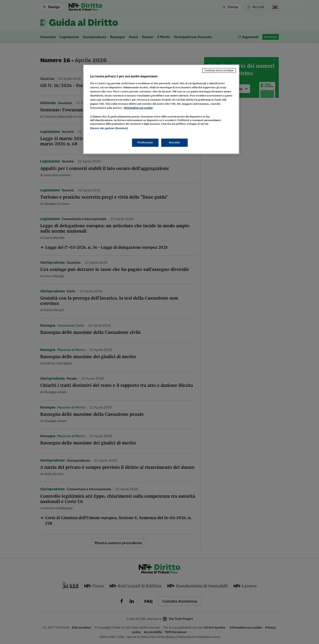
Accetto (174, 142)
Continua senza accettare (219, 70)
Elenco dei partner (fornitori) (109, 128)
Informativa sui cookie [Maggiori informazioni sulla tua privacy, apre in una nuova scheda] (138, 108)
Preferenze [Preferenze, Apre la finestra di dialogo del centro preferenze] (145, 142)
